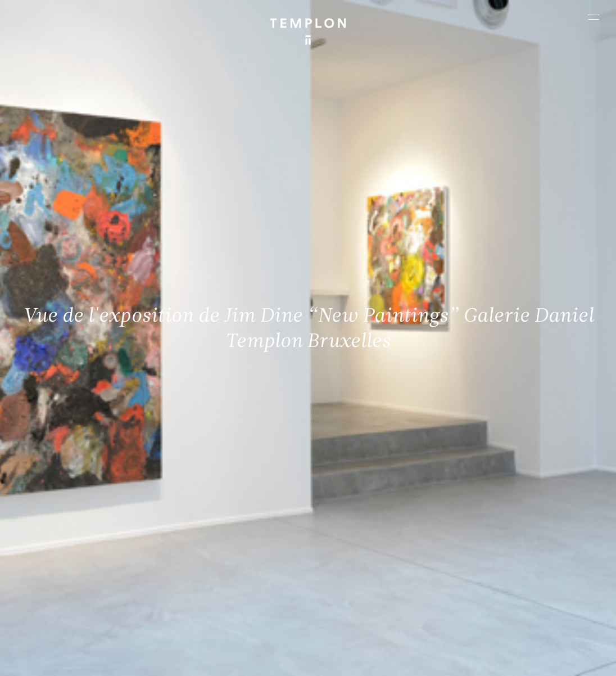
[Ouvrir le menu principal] (594, 17)
